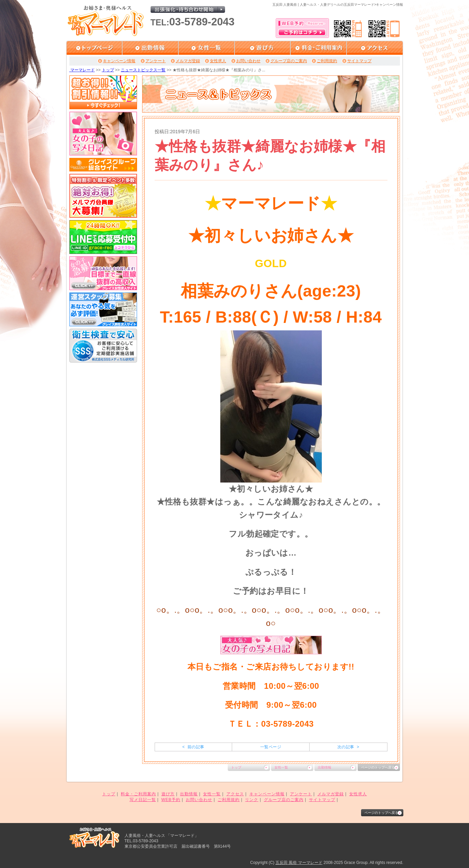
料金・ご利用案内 (138, 794)
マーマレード (82, 70)
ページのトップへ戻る (378, 767)
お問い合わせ (248, 61)
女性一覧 (281, 767)
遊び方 (168, 794)
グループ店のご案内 (289, 61)
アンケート (156, 61)
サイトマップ (359, 61)
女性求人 (218, 61)
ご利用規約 (327, 61)
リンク (252, 800)
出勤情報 (325, 767)
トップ (108, 70)
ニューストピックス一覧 (143, 70)
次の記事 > (348, 747)
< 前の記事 (193, 747)
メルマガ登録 (188, 61)
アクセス (235, 794)
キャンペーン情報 (119, 61)
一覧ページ (271, 747)
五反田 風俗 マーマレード (299, 863)
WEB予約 (171, 800)
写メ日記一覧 (143, 800)
